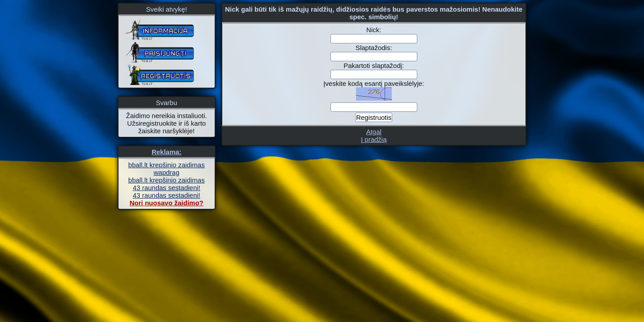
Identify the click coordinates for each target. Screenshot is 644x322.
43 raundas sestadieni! (167, 188)
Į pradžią (374, 139)
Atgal (374, 132)
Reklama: (167, 152)
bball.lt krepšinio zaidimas (167, 165)
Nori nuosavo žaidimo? (167, 203)
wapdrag (166, 172)
